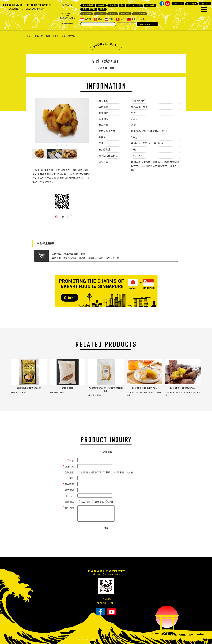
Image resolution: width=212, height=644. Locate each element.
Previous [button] (30, 123)
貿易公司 (96, 472)
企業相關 (98, 502)
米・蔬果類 (88, 5)
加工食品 (150, 5)
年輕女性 (125, 13)
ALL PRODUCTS (147, 24)
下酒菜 (113, 13)
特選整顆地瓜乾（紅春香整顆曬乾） (106, 389)
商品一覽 (39, 36)
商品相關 (84, 502)
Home (29, 36)
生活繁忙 (100, 13)
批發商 (83, 472)
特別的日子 (140, 13)
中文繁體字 (191, 4)
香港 (120, 19)
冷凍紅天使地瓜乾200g (145, 388)
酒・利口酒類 (134, 5)
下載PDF (64, 217)
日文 (113, 603)
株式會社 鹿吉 (106, 68)
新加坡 (86, 19)
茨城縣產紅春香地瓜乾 (29, 388)
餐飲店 (108, 472)
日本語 (205, 4)
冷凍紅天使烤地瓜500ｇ (183, 388)
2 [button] (62, 146)
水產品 (113, 5)
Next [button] (94, 123)
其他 (102, 9)
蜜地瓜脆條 (68, 388)
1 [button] (57, 146)
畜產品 (101, 5)
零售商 (119, 472)
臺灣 (131, 19)
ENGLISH (178, 4)
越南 (98, 19)
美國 (109, 19)
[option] (62, 120)
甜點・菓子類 (89, 9)
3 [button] (67, 146)
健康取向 (87, 13)
